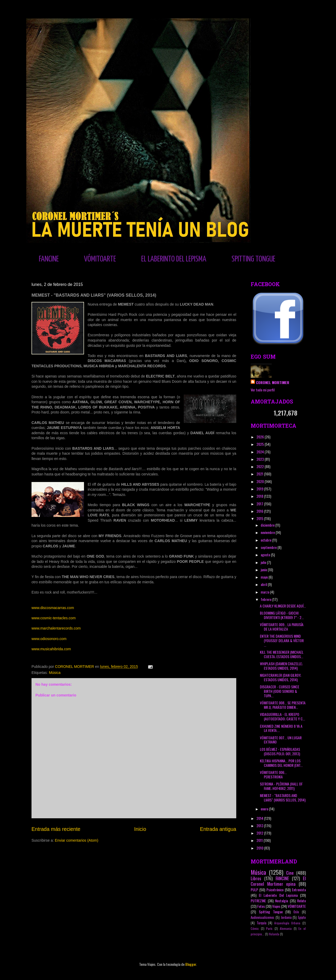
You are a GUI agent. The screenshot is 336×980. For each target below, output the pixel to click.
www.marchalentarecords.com (56, 628)
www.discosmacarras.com (53, 608)
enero (265, 809)
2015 (260, 518)
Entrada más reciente (56, 829)
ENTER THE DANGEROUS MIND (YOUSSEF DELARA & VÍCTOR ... (282, 640)
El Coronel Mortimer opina (278, 881)
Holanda (274, 934)
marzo (265, 592)
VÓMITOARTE (100, 259)
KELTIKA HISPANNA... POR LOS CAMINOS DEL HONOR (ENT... (281, 763)
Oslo (296, 912)
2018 (260, 496)
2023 (261, 459)
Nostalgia (282, 901)
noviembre (268, 532)
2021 (260, 474)
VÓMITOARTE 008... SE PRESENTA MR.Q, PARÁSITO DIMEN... (283, 705)
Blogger (191, 964)
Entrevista (299, 890)
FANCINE (49, 259)
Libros (256, 878)
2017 (260, 504)
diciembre (268, 525)
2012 (260, 833)
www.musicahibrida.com (51, 649)
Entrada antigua (218, 829)
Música (55, 673)
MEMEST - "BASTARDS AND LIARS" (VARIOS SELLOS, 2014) (283, 798)
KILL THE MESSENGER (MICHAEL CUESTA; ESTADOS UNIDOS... (282, 654)
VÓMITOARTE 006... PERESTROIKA (273, 774)
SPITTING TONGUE (253, 259)
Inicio (140, 829)
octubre (266, 540)
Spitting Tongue (271, 912)
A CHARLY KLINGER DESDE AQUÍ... (283, 606)
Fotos (261, 906)
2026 (261, 437)
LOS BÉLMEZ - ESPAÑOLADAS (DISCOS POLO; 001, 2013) (280, 751)
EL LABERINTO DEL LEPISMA (174, 259)
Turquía (262, 923)
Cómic (255, 929)
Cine (290, 873)
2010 (260, 848)
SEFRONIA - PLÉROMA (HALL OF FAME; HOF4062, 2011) (281, 786)
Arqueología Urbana (287, 923)
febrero (266, 599)
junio (264, 570)
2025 (261, 444)
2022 (261, 466)
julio (264, 562)
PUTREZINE (258, 901)
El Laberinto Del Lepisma (278, 895)
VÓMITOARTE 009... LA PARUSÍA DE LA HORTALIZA (282, 627)
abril (264, 584)
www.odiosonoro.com (49, 639)
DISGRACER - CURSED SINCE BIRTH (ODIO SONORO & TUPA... (280, 691)
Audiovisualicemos (262, 917)
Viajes (276, 906)
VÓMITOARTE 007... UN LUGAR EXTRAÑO (281, 740)
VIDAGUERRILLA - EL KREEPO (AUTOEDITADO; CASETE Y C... (282, 716)
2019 (260, 489)
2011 (260, 840)
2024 (261, 452)
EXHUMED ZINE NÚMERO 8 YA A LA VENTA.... (281, 728)
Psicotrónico (275, 890)
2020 (261, 481)
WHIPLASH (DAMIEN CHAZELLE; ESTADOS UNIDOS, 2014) (281, 666)
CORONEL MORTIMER (273, 382)
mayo (265, 577)
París (269, 929)
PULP (254, 890)
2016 (260, 511)
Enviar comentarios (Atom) (77, 840)
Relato (301, 901)
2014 (260, 818)
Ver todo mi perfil (263, 390)
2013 (260, 826)
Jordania (286, 917)
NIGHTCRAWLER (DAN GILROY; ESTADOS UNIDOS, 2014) (280, 677)
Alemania (286, 929)
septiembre (269, 547)
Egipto (302, 917)
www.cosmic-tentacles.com (54, 618)
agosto (266, 555)
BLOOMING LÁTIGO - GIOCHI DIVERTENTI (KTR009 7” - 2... (282, 615)
